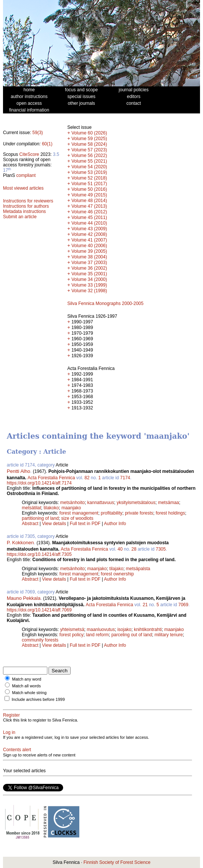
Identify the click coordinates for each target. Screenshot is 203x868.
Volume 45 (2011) (89, 217)
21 (145, 605)
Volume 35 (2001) (89, 274)
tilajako (116, 569)
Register (11, 715)
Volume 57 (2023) (89, 150)
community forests (40, 640)
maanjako (71, 508)
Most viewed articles (23, 188)
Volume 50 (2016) (89, 189)
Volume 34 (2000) (89, 279)
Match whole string (29, 693)
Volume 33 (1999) (89, 285)
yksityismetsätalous (136, 503)
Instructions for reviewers (28, 201)
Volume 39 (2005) (89, 251)
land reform (98, 635)
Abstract (30, 524)
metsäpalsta (138, 569)
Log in (9, 732)
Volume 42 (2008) (89, 234)
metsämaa (168, 503)
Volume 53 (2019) (89, 172)
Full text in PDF (85, 524)
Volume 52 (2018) (89, 178)
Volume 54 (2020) (89, 167)
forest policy (71, 635)
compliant (26, 175)
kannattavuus (101, 503)
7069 (183, 605)
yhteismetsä (72, 629)
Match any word (27, 679)
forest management (79, 513)
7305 (161, 549)
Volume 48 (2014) (89, 201)
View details (55, 524)
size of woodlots (77, 518)
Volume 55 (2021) (89, 161)
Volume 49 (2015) (89, 195)
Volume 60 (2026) (89, 133)
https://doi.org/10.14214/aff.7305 (39, 554)
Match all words (26, 686)
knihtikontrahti (148, 629)
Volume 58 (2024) (89, 144)
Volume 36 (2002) (89, 268)
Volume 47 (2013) (89, 206)
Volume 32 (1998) (89, 291)
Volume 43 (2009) (89, 229)
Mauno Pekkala (24, 598)
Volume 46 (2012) (89, 212)
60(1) (47, 144)
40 (120, 549)
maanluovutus (101, 629)
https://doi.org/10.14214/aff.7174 (39, 483)
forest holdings (170, 513)
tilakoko (51, 508)
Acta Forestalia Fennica (51, 478)
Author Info (115, 524)
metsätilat (31, 508)
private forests (139, 513)
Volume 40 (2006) (89, 246)
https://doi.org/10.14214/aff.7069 (39, 610)
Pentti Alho (18, 471)
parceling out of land (132, 635)
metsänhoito (72, 503)
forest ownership (117, 574)
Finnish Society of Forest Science (117, 862)
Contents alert (17, 750)
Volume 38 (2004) (89, 257)
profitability (111, 513)
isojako (124, 629)
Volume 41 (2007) (89, 240)
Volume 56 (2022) (89, 155)
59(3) (38, 133)
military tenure (169, 635)
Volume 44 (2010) (89, 223)
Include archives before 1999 (38, 699)
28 (134, 549)
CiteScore (29, 154)
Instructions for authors (26, 206)
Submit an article (20, 217)
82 (87, 478)
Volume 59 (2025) (89, 139)
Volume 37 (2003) (89, 263)
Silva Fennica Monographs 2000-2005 (105, 303)
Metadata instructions (24, 211)
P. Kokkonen (20, 543)
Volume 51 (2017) (89, 184)
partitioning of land (40, 518)
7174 (125, 478)
